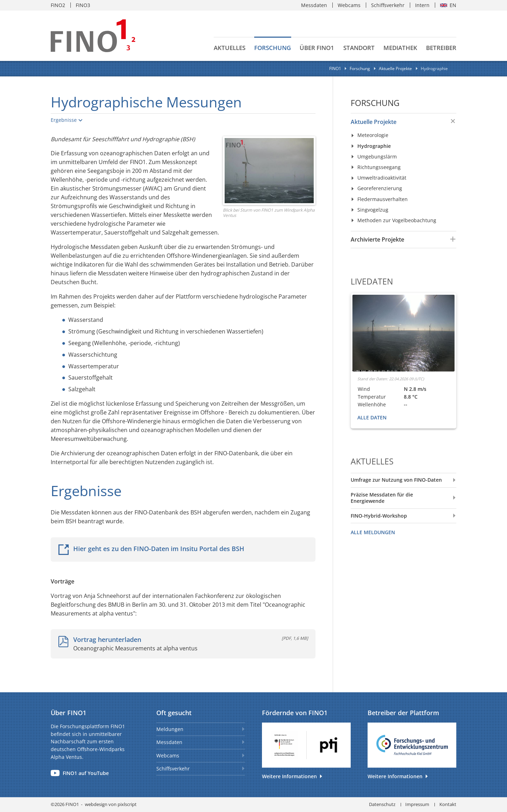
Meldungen (170, 729)
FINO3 (83, 5)
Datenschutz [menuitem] (382, 804)
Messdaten (169, 742)
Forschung (375, 103)
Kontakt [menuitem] (448, 804)
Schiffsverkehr (173, 769)
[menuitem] (396, 122)
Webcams (168, 755)
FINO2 (58, 5)
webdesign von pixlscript (111, 804)
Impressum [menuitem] (417, 804)
